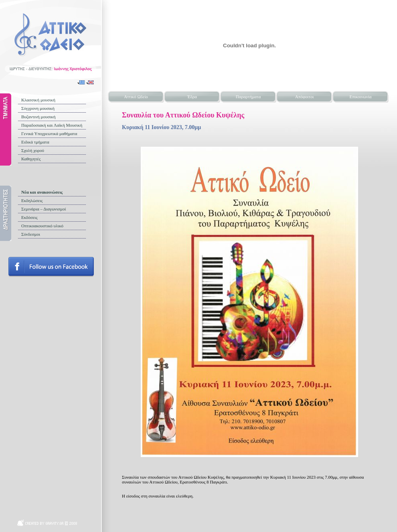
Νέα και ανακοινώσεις (42, 192)
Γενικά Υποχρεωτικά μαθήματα (49, 134)
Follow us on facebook (51, 267)
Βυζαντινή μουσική (38, 117)
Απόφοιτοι (305, 97)
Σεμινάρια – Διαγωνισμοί (44, 209)
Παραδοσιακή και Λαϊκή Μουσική (52, 125)
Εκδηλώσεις (32, 200)
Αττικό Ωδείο (136, 97)
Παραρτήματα (248, 97)
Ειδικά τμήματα (35, 142)
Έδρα (192, 97)
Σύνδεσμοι (31, 234)
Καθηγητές (31, 159)
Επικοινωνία (361, 97)
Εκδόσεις (29, 217)
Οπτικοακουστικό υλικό (42, 226)
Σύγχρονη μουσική (38, 108)
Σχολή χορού (33, 150)
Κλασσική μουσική (38, 100)
